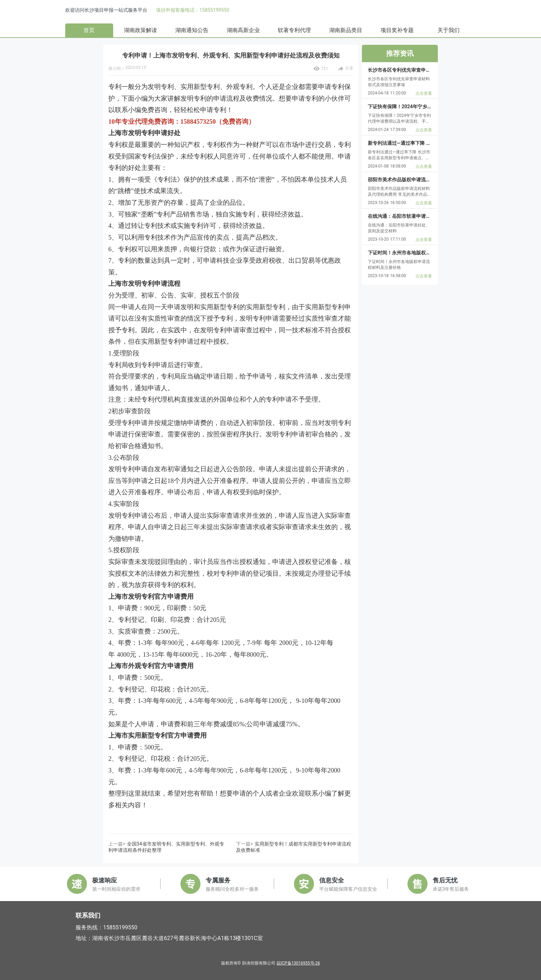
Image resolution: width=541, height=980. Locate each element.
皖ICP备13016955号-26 (298, 963)
